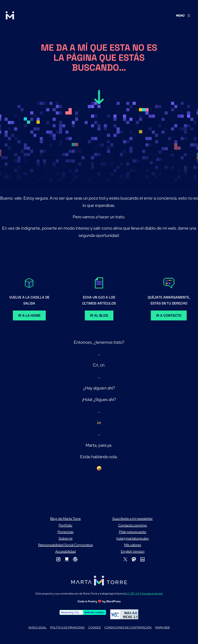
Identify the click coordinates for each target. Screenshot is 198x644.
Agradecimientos (152, 594)
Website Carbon (94, 612)
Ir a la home (29, 315)
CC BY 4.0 (133, 594)
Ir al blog (99, 315)
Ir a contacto (169, 315)
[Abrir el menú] (183, 16)
